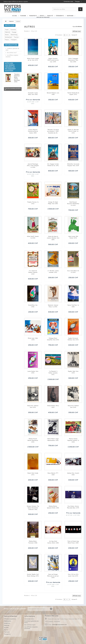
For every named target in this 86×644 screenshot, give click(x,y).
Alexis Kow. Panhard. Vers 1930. (73, 407)
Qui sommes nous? (12, 53)
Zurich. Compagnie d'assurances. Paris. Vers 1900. (73, 60)
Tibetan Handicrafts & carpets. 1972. (73, 94)
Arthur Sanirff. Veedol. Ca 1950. (33, 237)
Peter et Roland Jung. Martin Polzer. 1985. (73, 542)
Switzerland (8, 37)
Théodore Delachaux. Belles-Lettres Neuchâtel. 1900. (17, 78)
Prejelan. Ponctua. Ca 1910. (33, 203)
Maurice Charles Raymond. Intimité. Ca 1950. (73, 440)
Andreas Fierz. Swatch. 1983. (73, 474)
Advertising (14, 35)
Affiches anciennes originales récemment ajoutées (10, 67)
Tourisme (23, 16)
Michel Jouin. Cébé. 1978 (33, 339)
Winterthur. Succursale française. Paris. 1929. (73, 165)
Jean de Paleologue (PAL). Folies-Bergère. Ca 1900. (33, 166)
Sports (42, 16)
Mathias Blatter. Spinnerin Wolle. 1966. (53, 507)
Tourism (16, 37)
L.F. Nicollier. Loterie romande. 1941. (53, 272)
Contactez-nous (68, 1)
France (7, 40)
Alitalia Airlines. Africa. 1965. (53, 407)
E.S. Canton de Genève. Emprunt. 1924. (33, 272)
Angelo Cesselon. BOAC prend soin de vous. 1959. (53, 60)
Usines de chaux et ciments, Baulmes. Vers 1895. (53, 238)
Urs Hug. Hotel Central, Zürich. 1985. (53, 542)
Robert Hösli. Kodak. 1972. (33, 474)
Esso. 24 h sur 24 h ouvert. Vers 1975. (73, 575)
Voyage (14, 32)
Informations (11, 45)
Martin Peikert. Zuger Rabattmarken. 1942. (53, 440)
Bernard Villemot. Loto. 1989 (53, 94)
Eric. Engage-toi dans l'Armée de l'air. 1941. (53, 165)
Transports (33, 16)
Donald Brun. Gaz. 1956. (33, 306)
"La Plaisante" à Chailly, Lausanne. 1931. (53, 373)
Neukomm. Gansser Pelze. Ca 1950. (53, 306)
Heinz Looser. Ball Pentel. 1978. (73, 237)
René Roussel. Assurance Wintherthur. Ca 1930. (73, 204)
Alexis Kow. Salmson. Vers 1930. (33, 407)
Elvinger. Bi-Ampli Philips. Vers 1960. (53, 203)
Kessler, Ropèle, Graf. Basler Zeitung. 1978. (33, 575)
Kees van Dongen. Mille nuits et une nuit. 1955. (53, 576)
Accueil (15, 16)
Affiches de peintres (43, 17)
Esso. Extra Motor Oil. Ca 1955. (73, 272)
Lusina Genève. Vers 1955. (33, 372)
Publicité (50, 16)
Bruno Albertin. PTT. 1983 (53, 474)
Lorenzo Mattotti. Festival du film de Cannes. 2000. (33, 131)
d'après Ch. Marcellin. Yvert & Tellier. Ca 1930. (73, 131)
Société (6, 628)
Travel (7, 30)
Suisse (7, 35)
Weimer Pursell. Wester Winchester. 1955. (33, 440)
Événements (60, 16)
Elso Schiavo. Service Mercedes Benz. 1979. (73, 507)
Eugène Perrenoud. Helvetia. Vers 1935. (73, 339)
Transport (14, 40)
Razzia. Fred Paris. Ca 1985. (73, 306)
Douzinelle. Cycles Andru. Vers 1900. (33, 94)
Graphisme (70, 16)
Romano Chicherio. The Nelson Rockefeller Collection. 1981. (33, 508)
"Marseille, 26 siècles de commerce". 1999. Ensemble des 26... (53, 131)
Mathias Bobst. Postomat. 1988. (33, 542)
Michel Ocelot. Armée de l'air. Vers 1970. (33, 59)
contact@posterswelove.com (59, 625)
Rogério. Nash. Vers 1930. (73, 372)
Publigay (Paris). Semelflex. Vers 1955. (53, 339)
